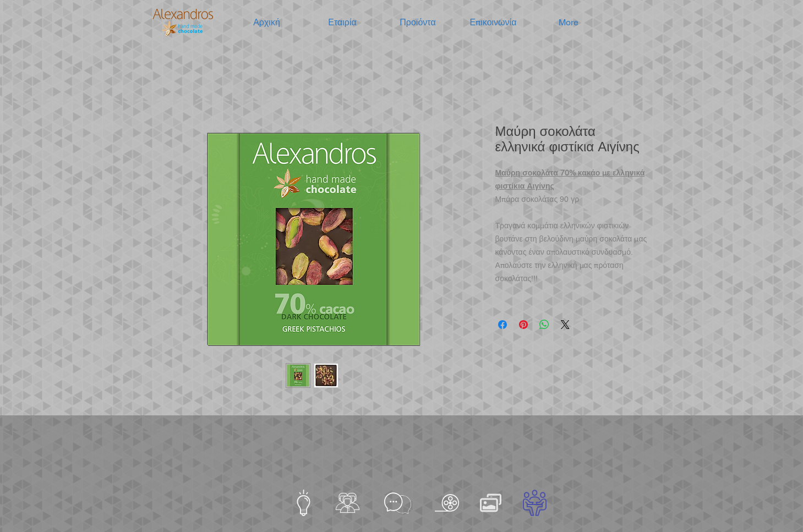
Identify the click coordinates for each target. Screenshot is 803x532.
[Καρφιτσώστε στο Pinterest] (523, 325)
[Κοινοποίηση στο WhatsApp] (544, 325)
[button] (343, 23)
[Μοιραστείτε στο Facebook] (502, 325)
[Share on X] (565, 325)
